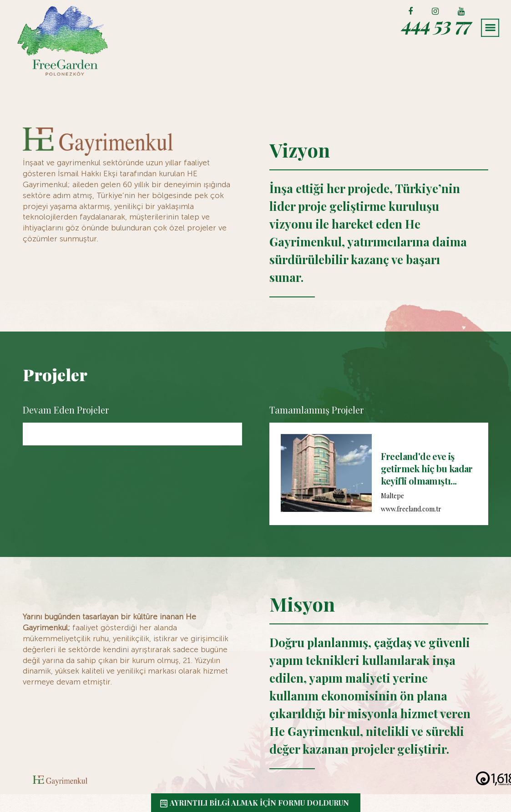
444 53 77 (435, 24)
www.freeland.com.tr (411, 509)
